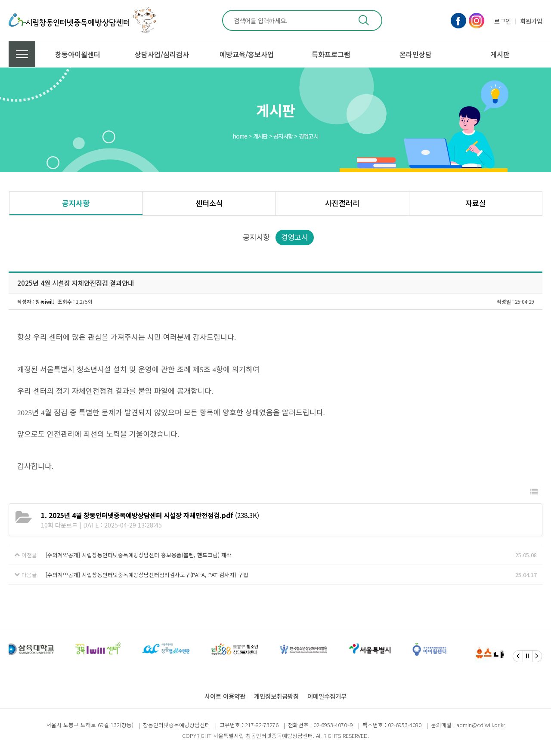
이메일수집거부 (327, 696)
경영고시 (295, 237)
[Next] (537, 656)
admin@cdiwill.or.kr (481, 725)
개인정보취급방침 (276, 696)
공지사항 (76, 203)
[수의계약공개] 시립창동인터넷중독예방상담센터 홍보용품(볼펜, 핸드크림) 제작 (139, 555)
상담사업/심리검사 (162, 54)
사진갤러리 (342, 203)
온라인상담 (416, 54)
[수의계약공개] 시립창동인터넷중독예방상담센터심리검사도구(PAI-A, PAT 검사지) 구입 (147, 575)
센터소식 (209, 203)
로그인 (503, 21)
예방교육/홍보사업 (247, 54)
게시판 (500, 54)
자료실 (476, 203)
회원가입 (531, 21)
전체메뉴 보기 (22, 54)
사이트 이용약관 (225, 696)
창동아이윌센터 (78, 54)
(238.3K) (150, 515)
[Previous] (518, 656)
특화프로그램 (331, 54)
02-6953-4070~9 (333, 725)
